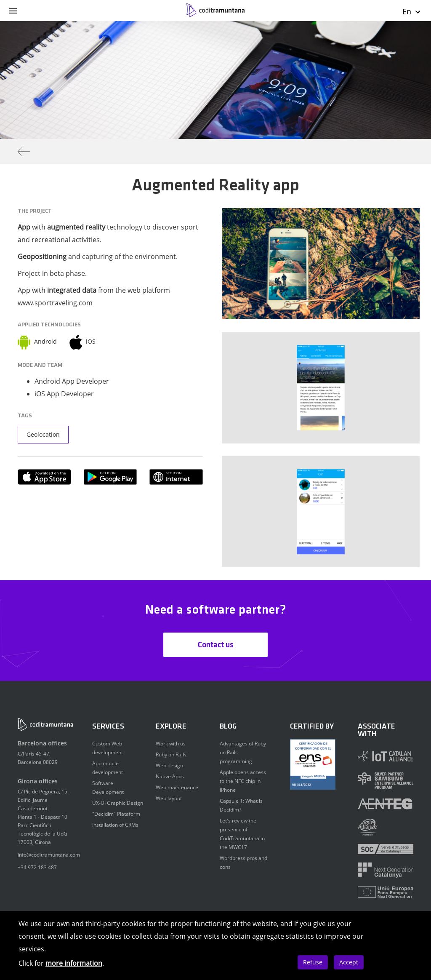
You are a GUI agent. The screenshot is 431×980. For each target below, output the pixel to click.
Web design (169, 765)
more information (74, 963)
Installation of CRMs (115, 825)
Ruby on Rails (171, 754)
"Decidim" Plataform (116, 814)
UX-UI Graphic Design (118, 803)
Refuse (313, 962)
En (412, 11)
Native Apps (170, 776)
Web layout (169, 798)
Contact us (216, 645)
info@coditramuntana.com (49, 855)
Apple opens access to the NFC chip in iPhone (243, 781)
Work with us (171, 744)
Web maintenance (177, 787)
